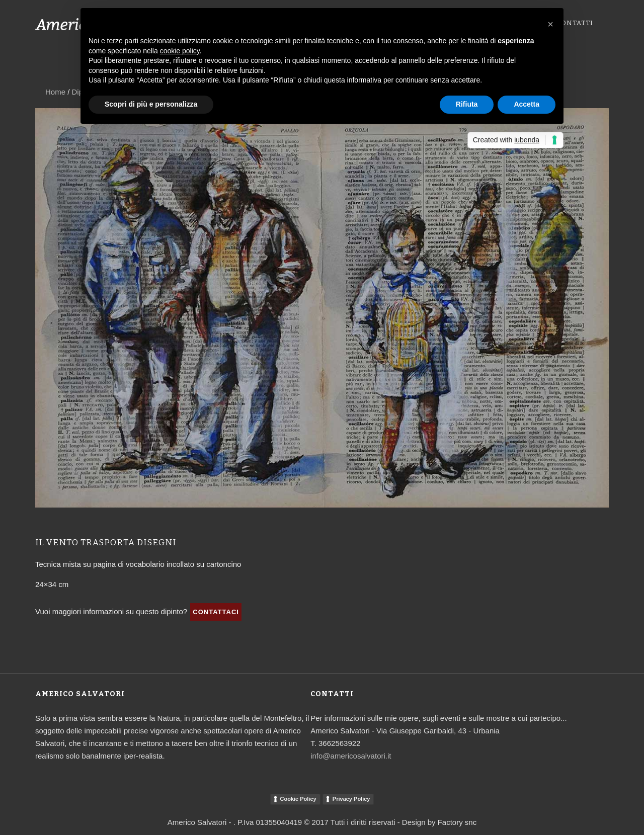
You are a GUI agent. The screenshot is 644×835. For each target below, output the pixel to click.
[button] (550, 24)
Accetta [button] (527, 104)
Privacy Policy (351, 799)
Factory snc (457, 822)
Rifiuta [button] (467, 104)
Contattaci (216, 612)
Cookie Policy (298, 799)
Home (55, 92)
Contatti (575, 23)
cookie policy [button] (180, 51)
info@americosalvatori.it (351, 756)
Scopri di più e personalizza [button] (151, 104)
